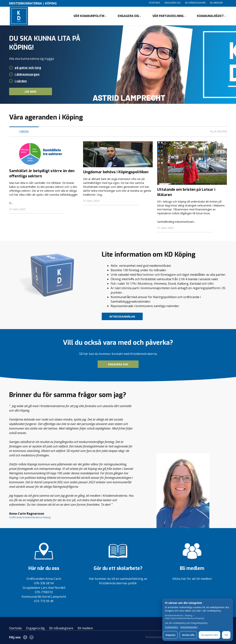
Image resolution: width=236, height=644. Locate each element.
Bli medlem (216, 3)
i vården (21, 81)
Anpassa (170, 635)
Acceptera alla (209, 635)
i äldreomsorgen (27, 74)
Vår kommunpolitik (89, 16)
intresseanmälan (122, 316)
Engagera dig (173, 3)
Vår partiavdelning (168, 16)
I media (24, 132)
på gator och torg (28, 68)
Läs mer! (37, 92)
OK (226, 635)
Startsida (155, 3)
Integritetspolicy (189, 627)
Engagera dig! (118, 364)
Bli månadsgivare (195, 3)
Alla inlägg (219, 131)
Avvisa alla (188, 635)
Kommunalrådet (210, 16)
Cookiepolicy (171, 627)
